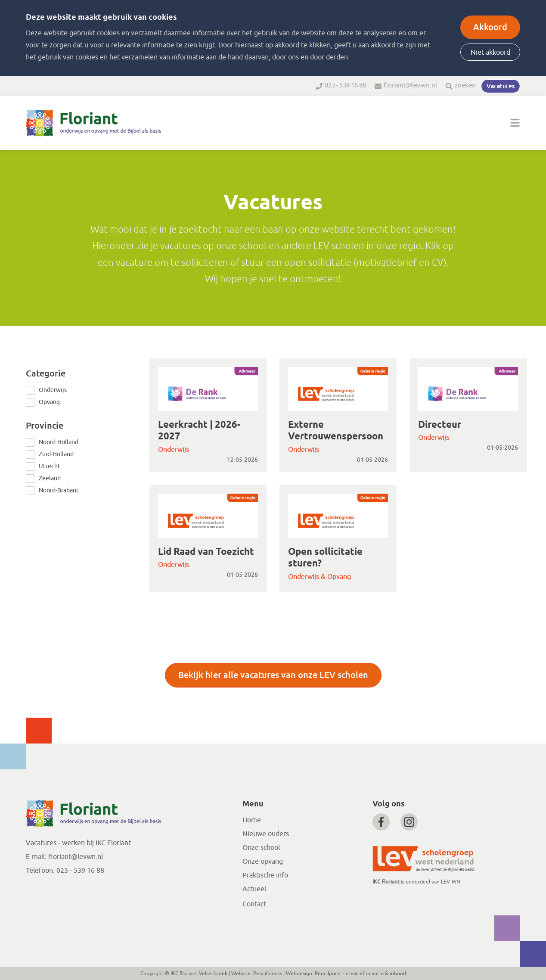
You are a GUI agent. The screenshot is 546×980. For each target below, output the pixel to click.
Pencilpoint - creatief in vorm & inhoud (360, 974)
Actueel (254, 889)
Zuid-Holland (56, 454)
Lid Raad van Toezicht (206, 552)
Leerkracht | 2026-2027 (199, 431)
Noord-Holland (59, 442)
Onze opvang (263, 862)
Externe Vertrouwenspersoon (336, 431)
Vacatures (501, 86)
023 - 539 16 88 (345, 86)
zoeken (465, 86)
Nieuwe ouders (266, 834)
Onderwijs (53, 390)
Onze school (261, 848)
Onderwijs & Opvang (320, 577)
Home (252, 820)
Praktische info (265, 875)
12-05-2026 (242, 460)
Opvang (49, 402)
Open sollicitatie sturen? (325, 558)
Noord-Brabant (59, 490)
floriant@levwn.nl (410, 86)
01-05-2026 (372, 460)
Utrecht (50, 466)
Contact (254, 904)
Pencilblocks (268, 974)
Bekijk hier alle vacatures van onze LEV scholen (273, 675)
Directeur (440, 425)
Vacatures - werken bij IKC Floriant (78, 843)
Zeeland (50, 478)
